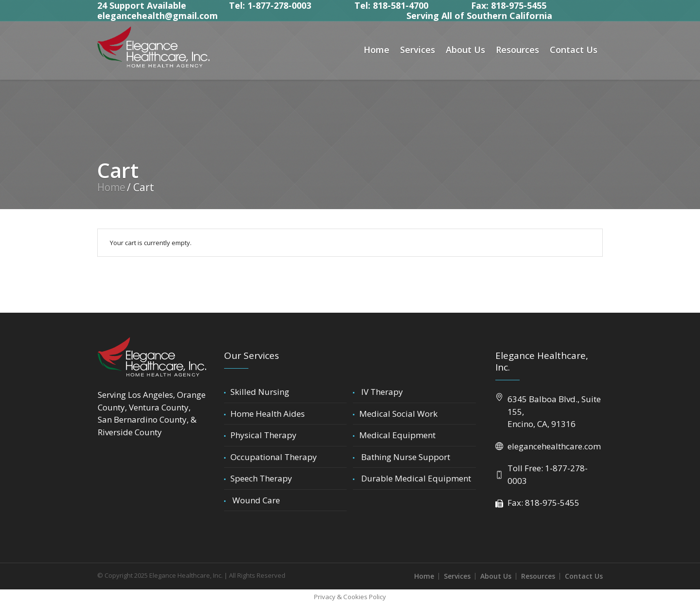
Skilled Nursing (260, 392)
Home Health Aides (268, 414)
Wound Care (255, 500)
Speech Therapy (261, 478)
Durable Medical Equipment (415, 478)
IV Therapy (381, 392)
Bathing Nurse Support (405, 457)
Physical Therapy (263, 435)
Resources (538, 576)
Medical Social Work (398, 414)
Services (457, 576)
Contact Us (584, 576)
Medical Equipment (397, 435)
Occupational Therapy (274, 457)
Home (111, 187)
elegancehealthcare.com (554, 446)
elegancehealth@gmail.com (157, 16)
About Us (496, 576)
